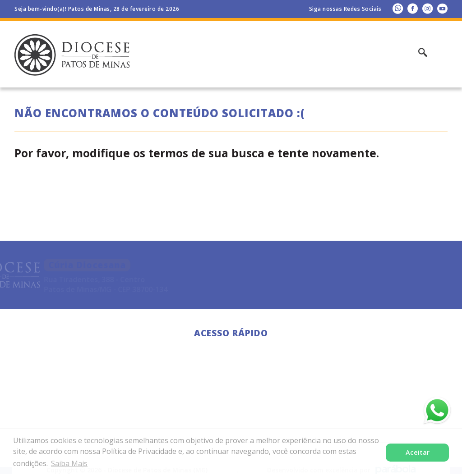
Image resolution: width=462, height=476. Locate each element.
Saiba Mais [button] (69, 463)
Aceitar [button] (418, 452)
